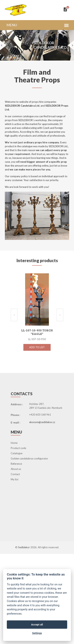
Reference (16, 464)
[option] (37, 316)
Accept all (37, 624)
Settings (37, 633)
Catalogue (17, 453)
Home (14, 443)
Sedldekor (24, 547)
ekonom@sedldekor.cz (42, 422)
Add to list (37, 347)
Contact (15, 474)
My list (15, 479)
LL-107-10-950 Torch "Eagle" (37, 332)
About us (16, 469)
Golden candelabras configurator (29, 458)
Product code (18, 448)
